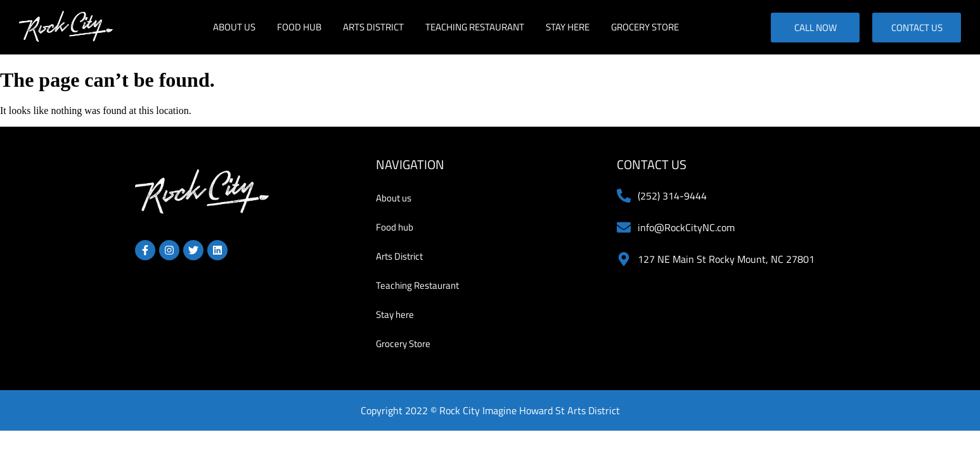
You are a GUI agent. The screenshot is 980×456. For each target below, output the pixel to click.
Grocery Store (645, 27)
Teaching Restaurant (475, 27)
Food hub (299, 27)
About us (234, 27)
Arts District (373, 27)
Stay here (568, 27)
